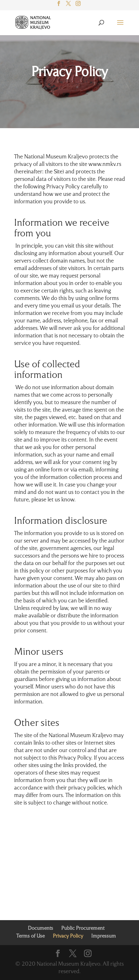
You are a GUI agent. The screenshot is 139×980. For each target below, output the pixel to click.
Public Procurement (83, 929)
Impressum (104, 936)
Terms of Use (30, 936)
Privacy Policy (69, 72)
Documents (40, 929)
